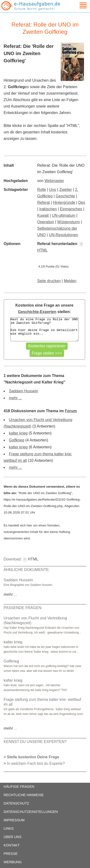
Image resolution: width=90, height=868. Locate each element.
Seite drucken (49, 281)
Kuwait (43, 215)
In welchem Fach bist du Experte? (36, 763)
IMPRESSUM (14, 820)
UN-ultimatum (64, 215)
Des (82, 203)
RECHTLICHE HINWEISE (24, 795)
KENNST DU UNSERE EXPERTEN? (35, 742)
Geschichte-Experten (37, 312)
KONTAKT (12, 845)
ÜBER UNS (12, 837)
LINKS (9, 828)
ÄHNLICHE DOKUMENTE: (27, 570)
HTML (31, 559)
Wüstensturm (68, 222)
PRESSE (11, 854)
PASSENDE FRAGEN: (23, 608)
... (10, 594)
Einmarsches (71, 209)
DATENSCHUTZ (16, 803)
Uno (53, 190)
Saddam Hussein (24, 391)
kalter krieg (18, 433)
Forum (71, 411)
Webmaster (54, 181)
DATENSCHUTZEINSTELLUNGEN (31, 812)
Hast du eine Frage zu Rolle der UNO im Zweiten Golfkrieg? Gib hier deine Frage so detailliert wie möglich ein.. (44, 329)
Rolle (42, 190)
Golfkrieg (17, 440)
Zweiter (66, 190)
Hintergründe (64, 203)
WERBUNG (13, 862)
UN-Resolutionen (64, 235)
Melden (70, 281)
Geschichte (65, 196)
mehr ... (15, 398)
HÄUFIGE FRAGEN (19, 787)
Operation (46, 222)
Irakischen (48, 209)
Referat (43, 203)
